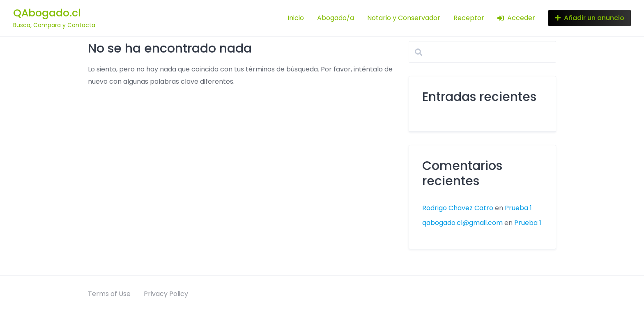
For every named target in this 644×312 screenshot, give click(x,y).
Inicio (296, 18)
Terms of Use (109, 294)
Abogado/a (336, 18)
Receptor (469, 18)
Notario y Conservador (404, 18)
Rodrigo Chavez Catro (458, 208)
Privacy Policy (166, 294)
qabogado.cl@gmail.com (462, 223)
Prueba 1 (518, 208)
